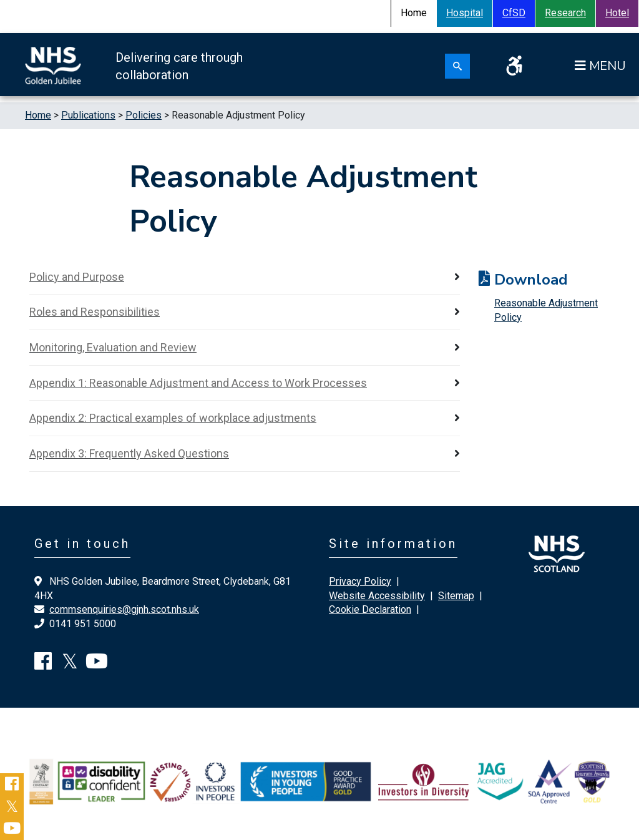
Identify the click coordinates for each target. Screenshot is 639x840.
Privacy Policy (360, 581)
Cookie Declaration (370, 609)
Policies (144, 115)
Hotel (617, 13)
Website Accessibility (377, 596)
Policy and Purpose (77, 277)
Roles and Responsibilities (95, 312)
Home (38, 115)
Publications (88, 115)
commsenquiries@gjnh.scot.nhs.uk (124, 609)
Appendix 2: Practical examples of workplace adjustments (173, 418)
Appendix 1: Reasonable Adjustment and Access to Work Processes (198, 383)
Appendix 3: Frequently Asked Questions (129, 453)
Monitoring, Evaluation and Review (113, 347)
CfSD (514, 13)
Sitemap (456, 596)
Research (565, 13)
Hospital (465, 13)
